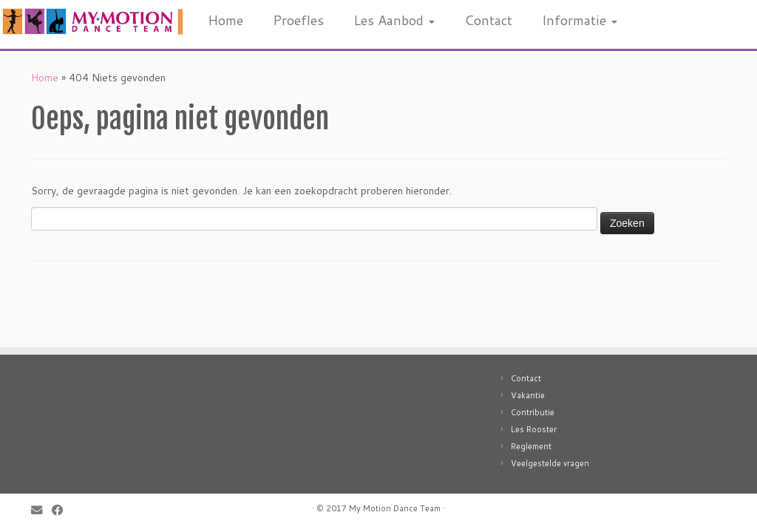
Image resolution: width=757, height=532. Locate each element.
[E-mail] (41, 510)
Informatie (580, 20)
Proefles (298, 20)
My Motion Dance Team (395, 508)
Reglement (531, 446)
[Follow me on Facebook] (62, 510)
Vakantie (528, 395)
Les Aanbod (394, 20)
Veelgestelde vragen (550, 463)
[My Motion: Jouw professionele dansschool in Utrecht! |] (89, 22)
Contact (488, 20)
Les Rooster (534, 429)
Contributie (533, 412)
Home (225, 20)
